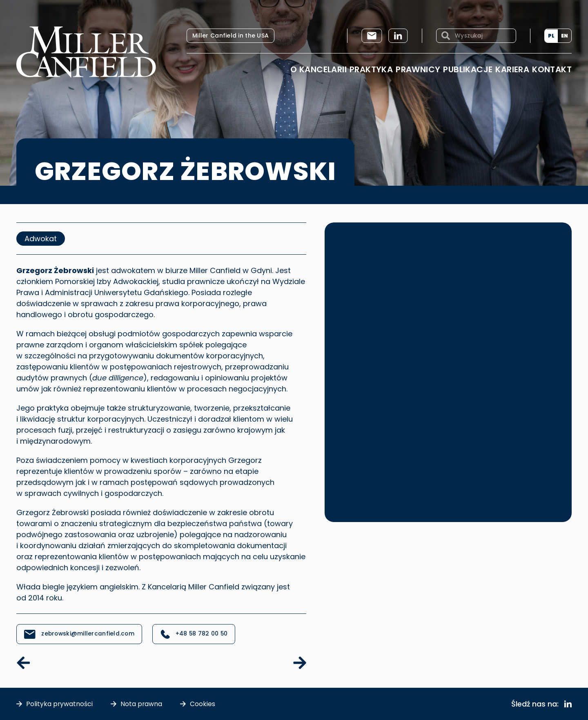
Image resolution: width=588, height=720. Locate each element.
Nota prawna (142, 704)
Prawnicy (418, 69)
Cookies (203, 704)
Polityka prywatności (60, 704)
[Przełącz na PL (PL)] (551, 36)
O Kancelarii (318, 69)
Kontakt (552, 69)
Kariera (512, 69)
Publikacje (468, 69)
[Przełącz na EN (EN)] (565, 36)
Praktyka (371, 69)
